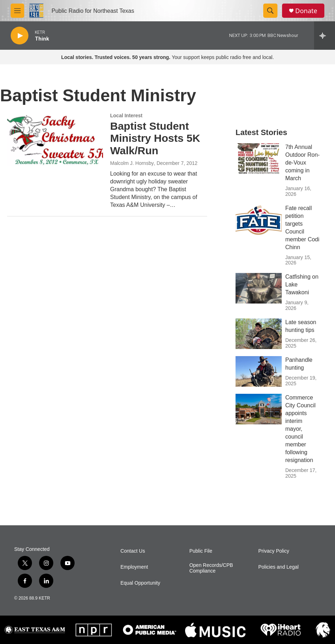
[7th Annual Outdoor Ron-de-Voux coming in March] (259, 159)
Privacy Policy (274, 551)
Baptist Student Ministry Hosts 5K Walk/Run (155, 138)
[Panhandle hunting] (259, 371)
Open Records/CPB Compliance (211, 568)
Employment (134, 567)
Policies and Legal (279, 567)
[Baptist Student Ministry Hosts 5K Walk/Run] (55, 140)
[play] (20, 36)
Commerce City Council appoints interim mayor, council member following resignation (300, 429)
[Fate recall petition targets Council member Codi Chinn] (259, 220)
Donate (306, 11)
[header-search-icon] (270, 11)
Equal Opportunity (140, 583)
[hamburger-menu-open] (17, 11)
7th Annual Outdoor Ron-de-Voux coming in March (302, 163)
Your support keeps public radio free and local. (167, 57)
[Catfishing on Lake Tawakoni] (259, 288)
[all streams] (325, 36)
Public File (201, 551)
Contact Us (133, 551)
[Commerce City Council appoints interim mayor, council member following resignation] (259, 409)
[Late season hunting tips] (259, 334)
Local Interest (126, 116)
